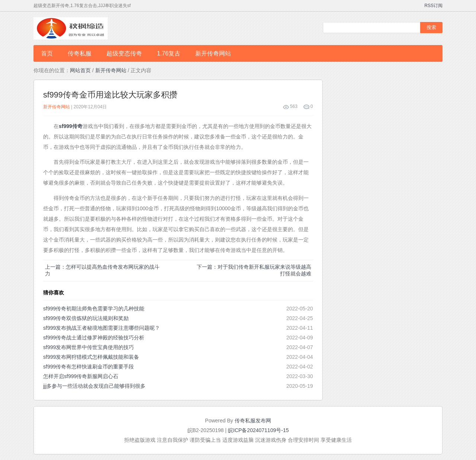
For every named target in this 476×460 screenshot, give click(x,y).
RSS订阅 (433, 6)
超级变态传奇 (124, 53)
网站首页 (80, 70)
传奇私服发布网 (253, 421)
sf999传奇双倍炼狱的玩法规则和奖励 (86, 318)
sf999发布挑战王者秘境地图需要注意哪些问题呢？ (102, 328)
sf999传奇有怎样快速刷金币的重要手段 (89, 367)
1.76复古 (169, 53)
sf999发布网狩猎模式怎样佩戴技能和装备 (91, 357)
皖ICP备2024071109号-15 (258, 430)
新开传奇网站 (213, 53)
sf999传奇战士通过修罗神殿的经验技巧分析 (94, 338)
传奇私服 (80, 53)
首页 (47, 53)
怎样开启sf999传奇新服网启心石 (81, 376)
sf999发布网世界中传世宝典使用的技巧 (89, 347)
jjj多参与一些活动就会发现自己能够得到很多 (94, 386)
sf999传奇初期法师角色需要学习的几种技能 (94, 309)
